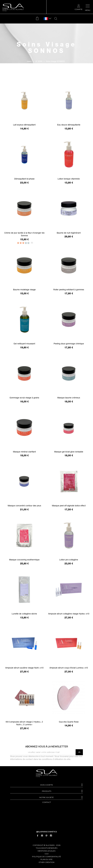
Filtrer (47, 75)
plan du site (46, 859)
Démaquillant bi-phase (24, 179)
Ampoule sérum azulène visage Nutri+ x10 (24, 668)
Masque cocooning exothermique (24, 560)
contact (47, 802)
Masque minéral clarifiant (24, 452)
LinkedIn (55, 836)
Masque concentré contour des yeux (24, 506)
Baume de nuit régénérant (69, 233)
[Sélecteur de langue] (46, 19)
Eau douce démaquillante (69, 125)
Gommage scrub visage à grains (24, 398)
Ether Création (47, 862)
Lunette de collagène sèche (24, 614)
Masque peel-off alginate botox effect (69, 506)
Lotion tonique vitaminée (69, 179)
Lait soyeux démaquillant (24, 125)
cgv (47, 854)
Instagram (51, 836)
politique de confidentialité (46, 857)
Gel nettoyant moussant (24, 344)
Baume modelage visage (24, 290)
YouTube (42, 836)
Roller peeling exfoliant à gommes (69, 290)
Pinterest (46, 836)
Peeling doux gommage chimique (69, 344)
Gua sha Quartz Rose (69, 722)
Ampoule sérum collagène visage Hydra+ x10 (69, 614)
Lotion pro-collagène (69, 560)
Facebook (38, 836)
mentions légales (46, 851)
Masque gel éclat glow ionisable (69, 452)
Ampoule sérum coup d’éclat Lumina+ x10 (69, 668)
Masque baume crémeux (69, 398)
